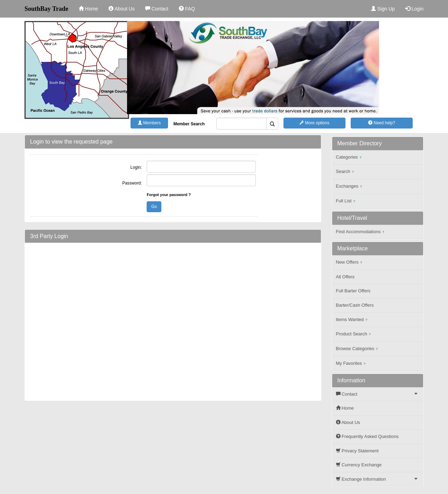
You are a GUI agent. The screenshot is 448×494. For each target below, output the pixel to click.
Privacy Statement (357, 451)
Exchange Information (379, 479)
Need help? (382, 123)
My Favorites (352, 364)
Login (414, 9)
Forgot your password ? (169, 195)
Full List (346, 201)
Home (88, 9)
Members (149, 123)
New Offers (350, 263)
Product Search (354, 335)
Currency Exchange (359, 465)
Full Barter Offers (353, 291)
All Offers (345, 277)
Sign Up (383, 9)
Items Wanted (353, 320)
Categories (350, 158)
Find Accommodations (361, 232)
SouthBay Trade (46, 9)
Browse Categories (358, 349)
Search (346, 172)
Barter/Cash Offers (355, 305)
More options (314, 123)
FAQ (187, 9)
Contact (157, 9)
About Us (122, 9)
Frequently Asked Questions (367, 436)
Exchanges (350, 187)
